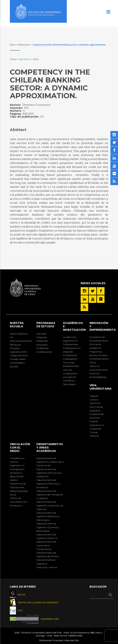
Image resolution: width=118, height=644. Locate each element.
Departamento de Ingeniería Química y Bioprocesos (48, 527)
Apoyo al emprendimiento (99, 368)
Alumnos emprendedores (98, 375)
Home (13, 45)
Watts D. (28, 59)
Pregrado (42, 337)
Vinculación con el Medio (20, 448)
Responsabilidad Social (19, 493)
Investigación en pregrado (72, 350)
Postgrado (42, 341)
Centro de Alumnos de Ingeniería (96, 407)
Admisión (42, 334)
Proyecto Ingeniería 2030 (19, 350)
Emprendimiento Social (99, 361)
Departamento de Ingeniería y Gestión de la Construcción (50, 462)
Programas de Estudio (46, 325)
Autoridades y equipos (17, 364)
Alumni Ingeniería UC (17, 464)
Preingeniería (17, 469)
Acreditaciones (44, 352)
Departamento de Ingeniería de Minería (48, 554)
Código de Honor (19, 355)
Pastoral (94, 436)
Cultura (94, 400)
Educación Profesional (42, 346)
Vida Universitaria (101, 387)
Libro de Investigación (70, 372)
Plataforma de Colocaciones (18, 485)
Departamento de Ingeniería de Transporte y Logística (50, 495)
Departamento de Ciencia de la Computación (46, 545)
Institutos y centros (47, 567)
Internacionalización (19, 341)
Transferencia (17, 458)
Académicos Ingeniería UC (70, 339)
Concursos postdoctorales (71, 364)
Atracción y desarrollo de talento (17, 476)
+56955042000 (75, 636)
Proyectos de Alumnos (96, 416)
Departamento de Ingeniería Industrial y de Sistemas (50, 505)
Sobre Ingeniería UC (19, 335)
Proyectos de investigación (70, 357)
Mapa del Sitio (72, 640)
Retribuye (15, 345)
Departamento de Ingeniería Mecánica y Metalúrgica (48, 516)
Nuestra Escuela (17, 325)
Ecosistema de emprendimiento (99, 339)
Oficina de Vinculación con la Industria (18, 502)
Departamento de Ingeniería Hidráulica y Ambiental (49, 484)
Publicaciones (24, 45)
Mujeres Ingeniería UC (97, 423)
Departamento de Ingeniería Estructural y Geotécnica (49, 473)
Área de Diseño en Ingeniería (46, 562)
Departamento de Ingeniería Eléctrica (47, 536)
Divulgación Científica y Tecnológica (70, 381)
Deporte (94, 396)
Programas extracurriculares (99, 353)
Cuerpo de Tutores (95, 430)
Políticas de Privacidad (51, 640)
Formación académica (96, 346)
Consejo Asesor (18, 359)
